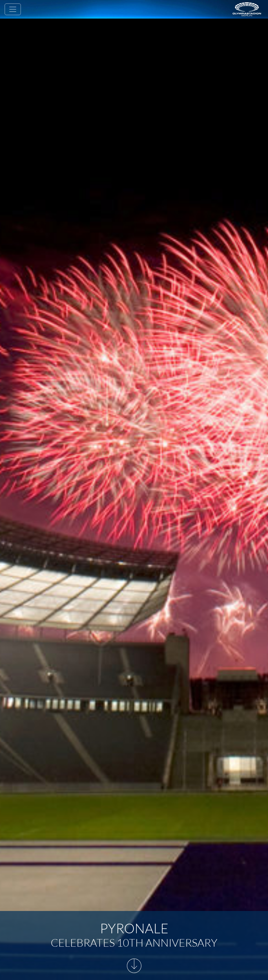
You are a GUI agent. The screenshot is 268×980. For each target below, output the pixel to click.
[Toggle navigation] (13, 9)
